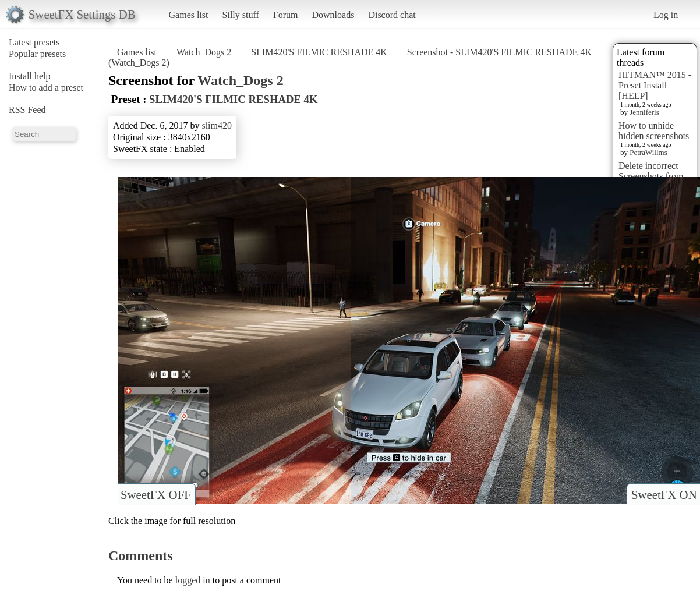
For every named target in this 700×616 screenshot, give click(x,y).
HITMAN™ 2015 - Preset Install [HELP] (655, 85)
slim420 (217, 125)
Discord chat (392, 15)
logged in (193, 580)
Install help (30, 76)
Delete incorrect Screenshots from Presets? (651, 176)
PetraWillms (648, 152)
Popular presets (37, 54)
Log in (666, 15)
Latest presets (34, 42)
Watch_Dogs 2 (204, 52)
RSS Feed (27, 110)
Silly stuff (241, 15)
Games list (189, 15)
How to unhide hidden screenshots (654, 131)
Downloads (333, 15)
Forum (286, 15)
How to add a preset (46, 88)
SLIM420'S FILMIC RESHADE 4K (319, 52)
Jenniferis (644, 112)
